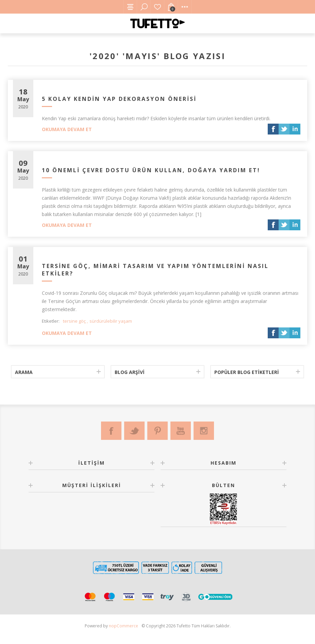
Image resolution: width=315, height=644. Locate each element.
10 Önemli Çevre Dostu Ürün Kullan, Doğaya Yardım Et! (151, 170)
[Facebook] (111, 431)
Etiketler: (51, 321)
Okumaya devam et (67, 129)
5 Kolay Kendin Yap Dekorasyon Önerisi (119, 99)
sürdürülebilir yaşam (111, 321)
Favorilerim (157, 7)
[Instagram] (204, 431)
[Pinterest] (157, 431)
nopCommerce (123, 626)
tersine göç (74, 321)
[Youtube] (181, 431)
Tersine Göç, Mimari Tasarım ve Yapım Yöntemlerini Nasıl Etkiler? (155, 270)
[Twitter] (134, 431)
